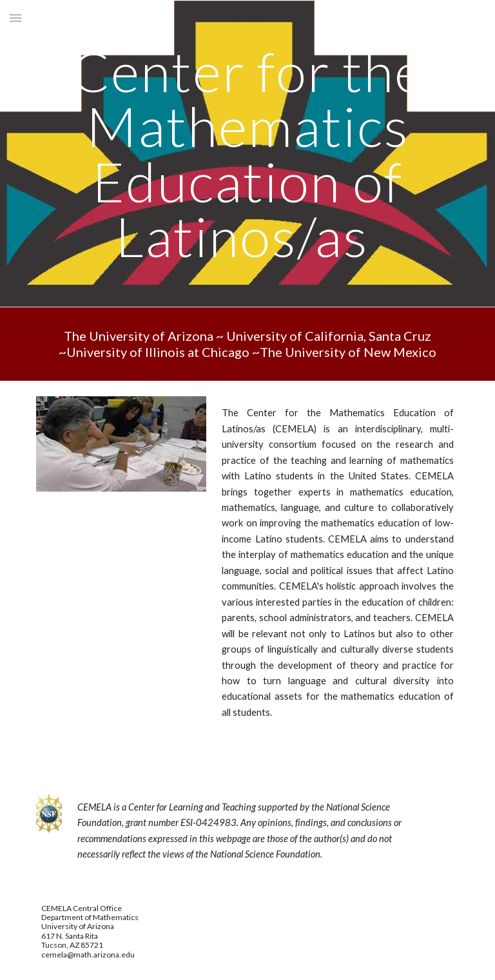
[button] (15, 18)
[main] (247, 154)
